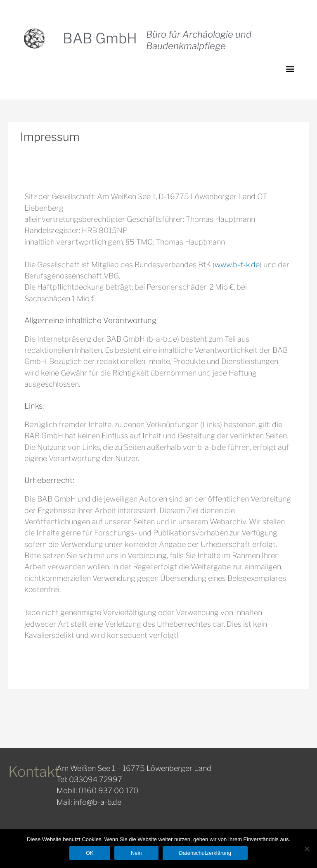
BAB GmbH (100, 38)
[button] (290, 68)
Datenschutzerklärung (205, 853)
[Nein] (307, 849)
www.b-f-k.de (237, 265)
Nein (136, 853)
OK (90, 853)
